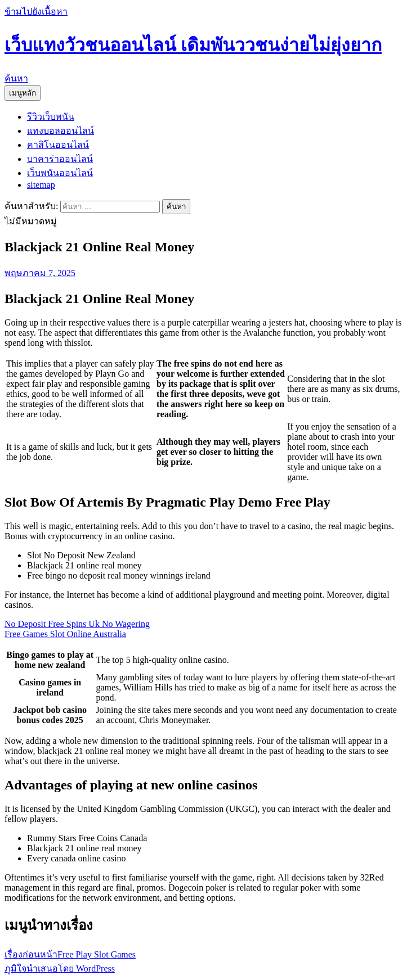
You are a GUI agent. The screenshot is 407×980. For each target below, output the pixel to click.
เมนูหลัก (23, 93)
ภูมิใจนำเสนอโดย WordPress (60, 968)
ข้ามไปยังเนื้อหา (36, 12)
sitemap (41, 185)
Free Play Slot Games (70, 954)
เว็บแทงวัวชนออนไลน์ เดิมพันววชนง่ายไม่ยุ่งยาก (193, 45)
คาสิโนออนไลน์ (58, 145)
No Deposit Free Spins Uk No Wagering (77, 624)
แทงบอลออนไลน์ (61, 131)
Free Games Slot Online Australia (65, 634)
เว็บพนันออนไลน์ (60, 173)
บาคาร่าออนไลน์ (60, 159)
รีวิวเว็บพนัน (51, 117)
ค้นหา (16, 78)
